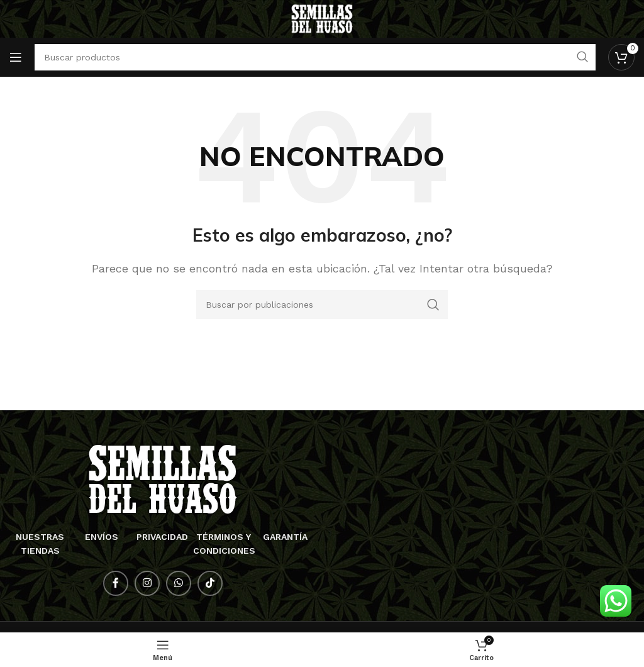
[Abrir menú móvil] (16, 57)
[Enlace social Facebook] (116, 583)
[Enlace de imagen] (163, 479)
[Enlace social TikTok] (210, 583)
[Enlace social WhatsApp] (179, 583)
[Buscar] (322, 305)
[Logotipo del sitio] (322, 18)
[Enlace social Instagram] (147, 583)
